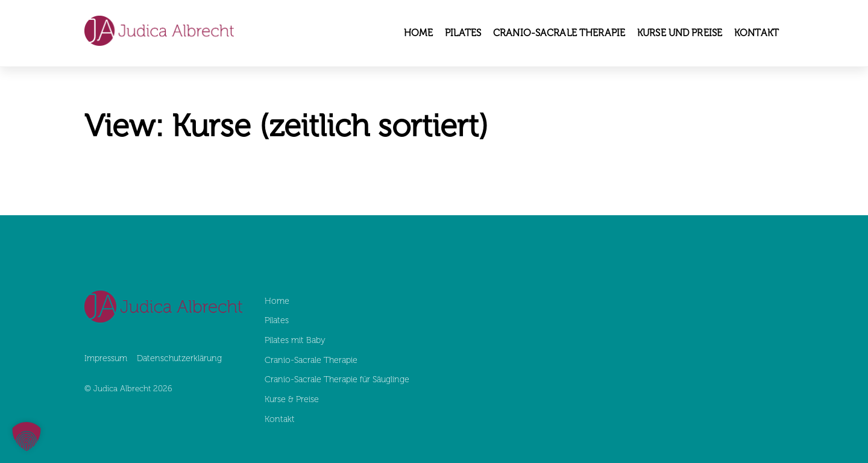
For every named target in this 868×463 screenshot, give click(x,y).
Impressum (106, 358)
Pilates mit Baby (295, 340)
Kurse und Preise (680, 33)
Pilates (463, 33)
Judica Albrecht (122, 389)
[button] (27, 436)
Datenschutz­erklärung (179, 358)
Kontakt (756, 33)
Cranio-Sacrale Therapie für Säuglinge (338, 379)
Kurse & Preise (292, 399)
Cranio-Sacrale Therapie (559, 33)
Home (419, 33)
